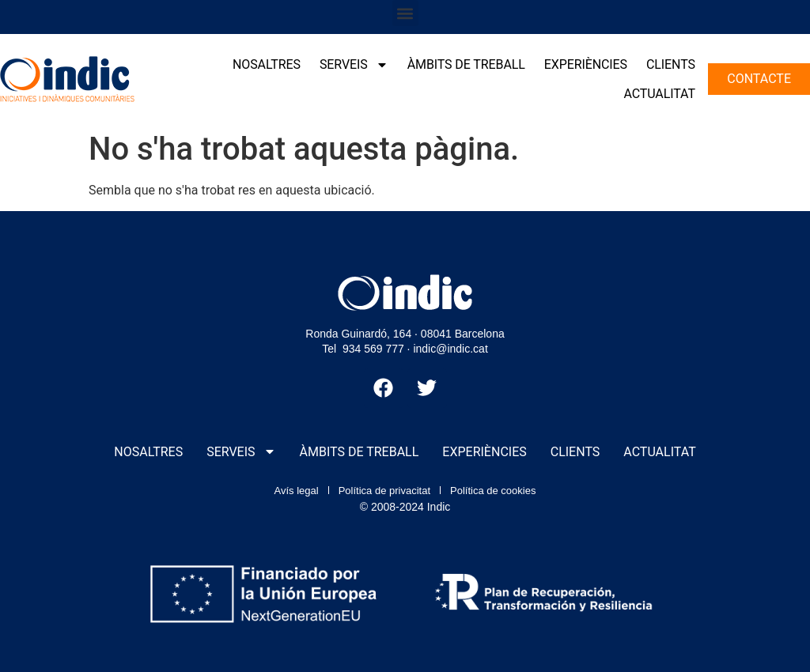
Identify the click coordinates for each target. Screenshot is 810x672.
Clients (671, 64)
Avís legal (297, 491)
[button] (405, 13)
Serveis (354, 65)
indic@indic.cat (450, 349)
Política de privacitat (384, 491)
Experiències (586, 64)
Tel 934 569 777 (363, 349)
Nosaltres (267, 64)
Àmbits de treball (466, 64)
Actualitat (659, 94)
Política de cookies (493, 491)
